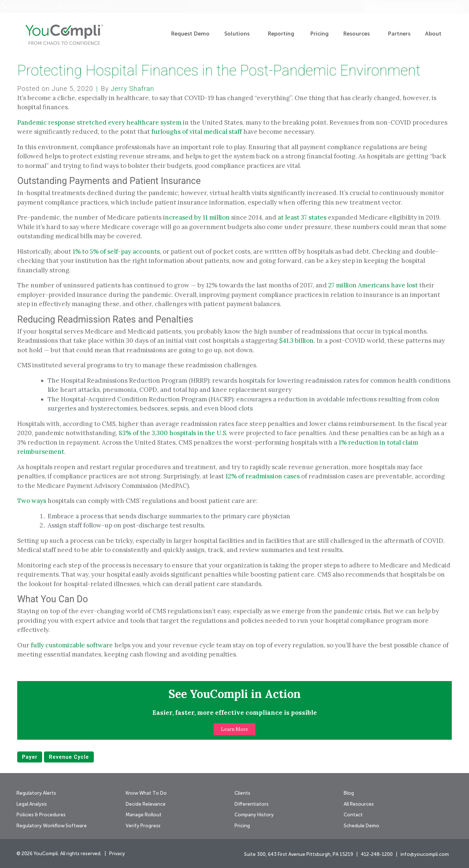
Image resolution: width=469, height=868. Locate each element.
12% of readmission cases (263, 476)
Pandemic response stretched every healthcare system (99, 122)
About (435, 34)
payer (30, 757)
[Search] (459, 7)
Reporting (282, 34)
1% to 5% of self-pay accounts (116, 251)
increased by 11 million (196, 217)
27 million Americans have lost (373, 285)
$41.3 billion (296, 341)
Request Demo (190, 34)
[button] (234, 729)
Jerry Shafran (132, 89)
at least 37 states (302, 217)
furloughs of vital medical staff (197, 132)
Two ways (32, 501)
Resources (358, 34)
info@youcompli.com (86, 7)
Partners (399, 34)
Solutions (239, 34)
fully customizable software (72, 645)
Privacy (117, 854)
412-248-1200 (25, 7)
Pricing (320, 34)
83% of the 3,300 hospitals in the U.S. (173, 433)
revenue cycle (69, 757)
